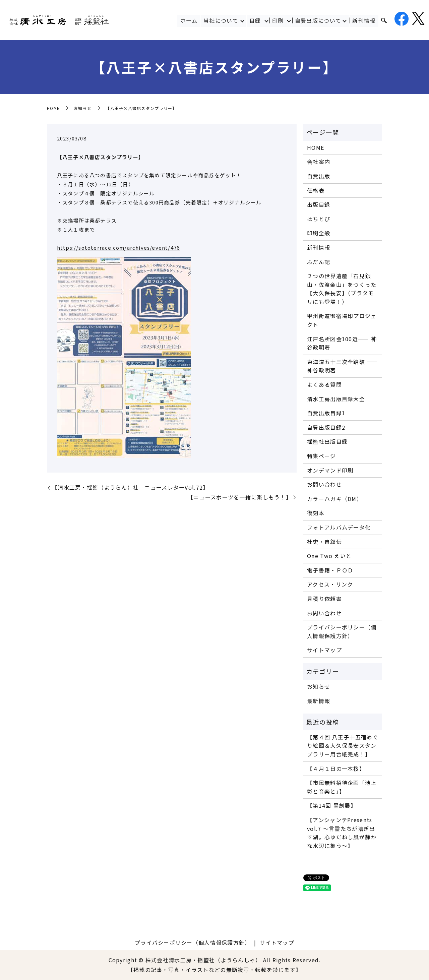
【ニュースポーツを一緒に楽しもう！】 (240, 497)
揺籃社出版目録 (327, 441)
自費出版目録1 (326, 413)
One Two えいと (329, 556)
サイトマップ (324, 650)
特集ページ (321, 456)
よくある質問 (324, 384)
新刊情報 (364, 20)
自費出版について (318, 20)
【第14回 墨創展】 (332, 805)
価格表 (316, 190)
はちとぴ (319, 219)
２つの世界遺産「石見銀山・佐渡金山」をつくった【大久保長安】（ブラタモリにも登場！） (342, 289)
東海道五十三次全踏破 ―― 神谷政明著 (342, 366)
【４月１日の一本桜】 (336, 769)
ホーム (189, 20)
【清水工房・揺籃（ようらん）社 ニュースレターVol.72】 (130, 487)
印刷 (278, 20)
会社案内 (319, 162)
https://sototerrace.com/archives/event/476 (118, 248)
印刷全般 (319, 233)
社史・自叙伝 (324, 542)
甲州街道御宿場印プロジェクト (342, 320)
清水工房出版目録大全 (336, 399)
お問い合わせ (324, 484)
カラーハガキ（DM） (335, 499)
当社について (221, 20)
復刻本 (316, 513)
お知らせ (83, 108)
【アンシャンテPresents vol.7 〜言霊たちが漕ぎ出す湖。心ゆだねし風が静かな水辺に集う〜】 (342, 833)
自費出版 (319, 176)
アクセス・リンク (330, 584)
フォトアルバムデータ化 (339, 527)
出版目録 (319, 204)
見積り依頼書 (324, 599)
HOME (53, 108)
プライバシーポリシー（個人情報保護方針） (342, 631)
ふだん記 (319, 262)
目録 (255, 20)
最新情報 (319, 701)
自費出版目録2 (326, 427)
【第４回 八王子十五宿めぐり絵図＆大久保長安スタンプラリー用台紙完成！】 (343, 746)
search (384, 21)
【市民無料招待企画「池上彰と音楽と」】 (342, 787)
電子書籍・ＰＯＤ (330, 570)
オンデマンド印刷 (330, 470)
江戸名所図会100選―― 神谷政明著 (342, 343)
